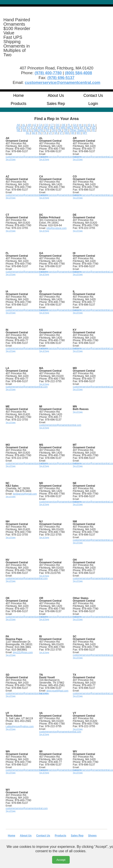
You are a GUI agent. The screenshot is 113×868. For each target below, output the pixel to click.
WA (67, 133)
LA (34, 128)
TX (45, 133)
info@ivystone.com (56, 228)
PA (89, 130)
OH (54, 130)
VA (56, 133)
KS (23, 128)
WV (79, 133)
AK (19, 125)
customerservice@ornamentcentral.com (27, 157)
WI (73, 133)
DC (58, 125)
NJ (31, 130)
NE (19, 130)
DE (64, 125)
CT (52, 125)
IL (94, 125)
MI (58, 128)
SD (34, 133)
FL (70, 125)
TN (39, 133)
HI (80, 125)
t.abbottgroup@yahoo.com (20, 726)
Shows (92, 836)
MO (70, 128)
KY (29, 128)
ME (52, 128)
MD (46, 128)
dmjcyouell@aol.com (57, 691)
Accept (61, 860)
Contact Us (93, 95)
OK (60, 130)
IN (18, 128)
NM (36, 130)
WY (85, 133)
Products (19, 104)
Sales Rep (56, 104)
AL (24, 125)
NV (42, 130)
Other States (78, 130)
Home (18, 95)
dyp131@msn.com (23, 652)
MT (82, 128)
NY (48, 130)
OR (66, 130)
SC (28, 133)
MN (63, 128)
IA (85, 125)
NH (25, 130)
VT (62, 133)
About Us (56, 95)
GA (75, 125)
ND (94, 128)
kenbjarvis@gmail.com (25, 494)
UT (51, 133)
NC (88, 128)
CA (41, 125)
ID (90, 125)
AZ (35, 125)
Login (93, 104)
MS (76, 128)
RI (94, 130)
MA (40, 128)
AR (29, 125)
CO (46, 125)
